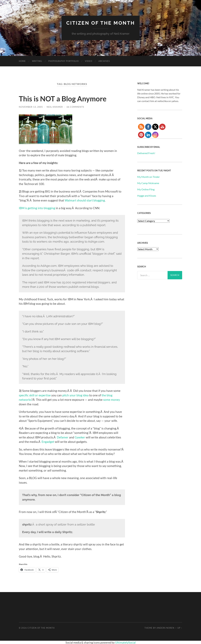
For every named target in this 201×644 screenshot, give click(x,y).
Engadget (48, 442)
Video (89, 61)
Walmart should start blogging (85, 200)
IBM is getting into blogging (37, 208)
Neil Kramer (55, 107)
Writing (37, 61)
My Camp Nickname (148, 183)
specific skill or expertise (35, 395)
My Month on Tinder (148, 177)
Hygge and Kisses (147, 196)
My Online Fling (146, 189)
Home (22, 61)
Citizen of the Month (100, 23)
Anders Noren (165, 628)
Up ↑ (180, 628)
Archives (104, 61)
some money (112, 400)
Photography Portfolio (64, 61)
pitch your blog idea (75, 395)
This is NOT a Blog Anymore (63, 99)
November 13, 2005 (31, 107)
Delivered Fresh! (146, 153)
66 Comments (75, 107)
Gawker (80, 437)
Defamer (62, 437)
